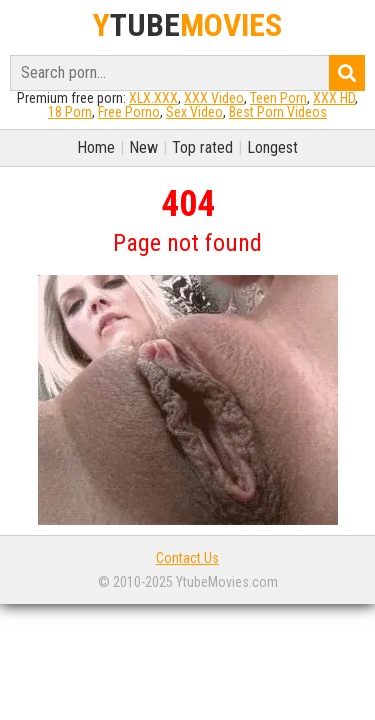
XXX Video (214, 98)
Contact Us (187, 558)
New (143, 147)
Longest (272, 147)
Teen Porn (278, 98)
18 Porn (70, 112)
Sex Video (194, 112)
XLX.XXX (153, 98)
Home (96, 147)
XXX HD (334, 98)
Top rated (202, 147)
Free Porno (129, 112)
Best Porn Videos (278, 112)
